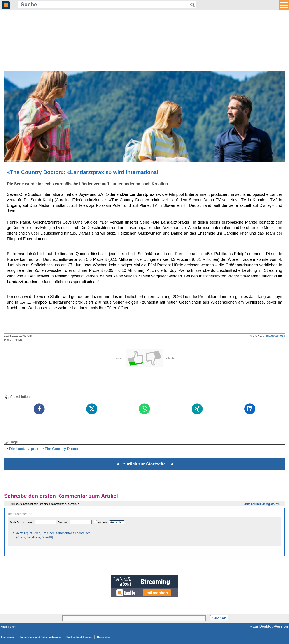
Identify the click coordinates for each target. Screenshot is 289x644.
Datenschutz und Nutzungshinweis (41, 637)
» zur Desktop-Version (269, 626)
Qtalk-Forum (9, 627)
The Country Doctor (62, 449)
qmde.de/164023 (274, 336)
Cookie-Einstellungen (79, 637)
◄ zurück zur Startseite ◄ (145, 464)
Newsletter (104, 637)
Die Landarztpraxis (25, 449)
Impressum (8, 637)
